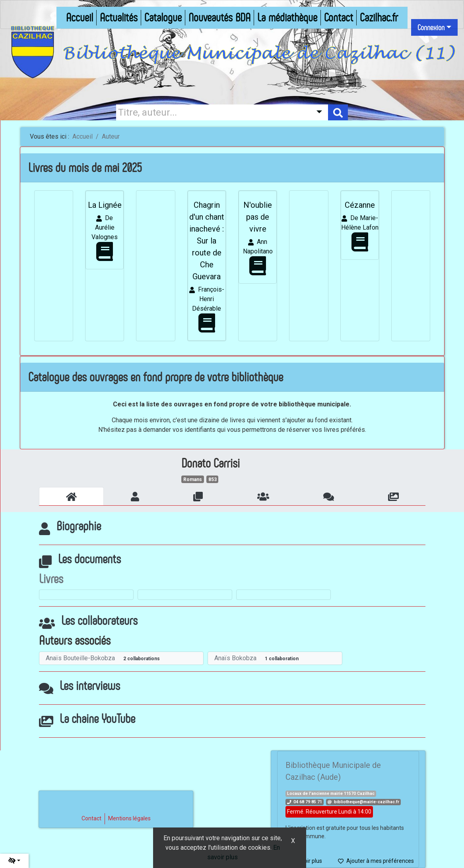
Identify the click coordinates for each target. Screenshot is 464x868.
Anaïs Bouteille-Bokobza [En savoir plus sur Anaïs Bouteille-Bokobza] (80, 658)
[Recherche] (212, 112)
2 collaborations (142, 659)
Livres (51, 579)
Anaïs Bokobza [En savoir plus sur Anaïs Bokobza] (235, 658)
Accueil (83, 136)
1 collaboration (282, 659)
